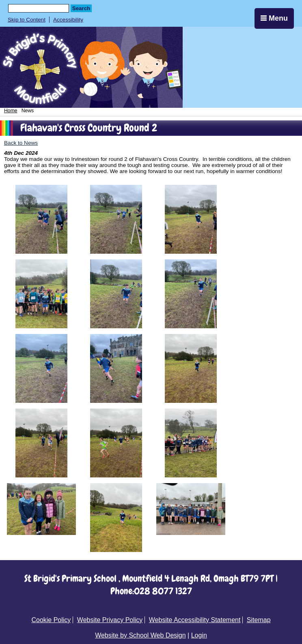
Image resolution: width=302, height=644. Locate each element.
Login (199, 635)
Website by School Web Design (140, 635)
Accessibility (68, 20)
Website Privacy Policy (110, 620)
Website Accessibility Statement (195, 620)
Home (11, 111)
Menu (274, 18)
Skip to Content (27, 20)
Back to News (21, 143)
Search (81, 8)
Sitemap (259, 620)
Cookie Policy (51, 620)
